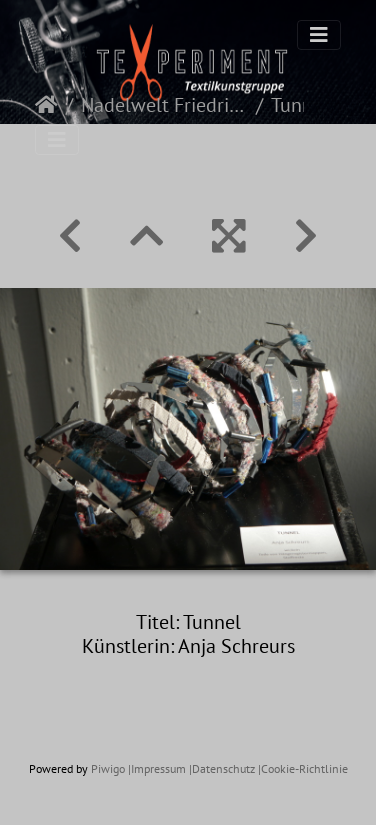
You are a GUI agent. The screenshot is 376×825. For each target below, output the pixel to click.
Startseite (46, 105)
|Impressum (157, 768)
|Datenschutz (222, 768)
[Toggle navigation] (319, 35)
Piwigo (108, 768)
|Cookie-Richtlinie (303, 768)
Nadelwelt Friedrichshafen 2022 (164, 105)
